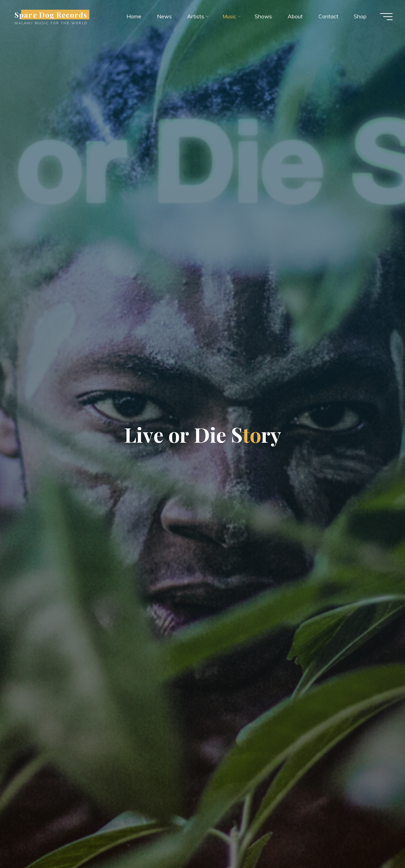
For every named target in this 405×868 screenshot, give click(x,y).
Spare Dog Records (52, 15)
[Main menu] (385, 17)
